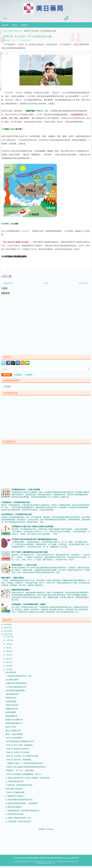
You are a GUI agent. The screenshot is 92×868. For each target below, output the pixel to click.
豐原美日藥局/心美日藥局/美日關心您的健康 (44, 858)
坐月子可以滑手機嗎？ (14, 738)
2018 (6, 628)
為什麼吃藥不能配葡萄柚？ (16, 691)
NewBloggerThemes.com (46, 863)
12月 (8, 637)
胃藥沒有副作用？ (12, 705)
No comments (26, 40)
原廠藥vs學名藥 (12, 709)
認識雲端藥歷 (11, 712)
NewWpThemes (27, 861)
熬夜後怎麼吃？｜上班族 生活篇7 (24, 565)
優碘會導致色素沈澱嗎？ (21, 590)
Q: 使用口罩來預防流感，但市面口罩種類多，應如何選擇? (28, 778)
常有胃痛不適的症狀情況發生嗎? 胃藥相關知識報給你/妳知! (34, 539)
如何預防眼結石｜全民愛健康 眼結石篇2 (17, 514)
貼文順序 (29, 375)
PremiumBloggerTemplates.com (67, 861)
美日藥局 (7, 387)
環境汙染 (18, 31)
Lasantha (50, 861)
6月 (8, 659)
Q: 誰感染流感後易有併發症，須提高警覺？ (22, 803)
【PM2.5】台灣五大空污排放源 (17, 752)
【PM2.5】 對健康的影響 (15, 792)
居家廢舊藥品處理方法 (14, 723)
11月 (8, 640)
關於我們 (24, 25)
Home (4, 31)
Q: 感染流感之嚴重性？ (14, 807)
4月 (8, 666)
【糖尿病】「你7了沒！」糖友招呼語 (20, 770)
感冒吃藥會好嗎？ (12, 694)
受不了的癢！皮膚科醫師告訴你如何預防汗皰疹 (30, 552)
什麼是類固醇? (11, 701)
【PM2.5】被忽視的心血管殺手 (17, 749)
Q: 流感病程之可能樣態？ (15, 796)
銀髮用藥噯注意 (12, 716)
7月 (8, 655)
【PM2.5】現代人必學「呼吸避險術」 (20, 745)
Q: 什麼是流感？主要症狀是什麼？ (19, 821)
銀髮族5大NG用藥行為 (14, 720)
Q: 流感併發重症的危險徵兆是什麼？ (20, 800)
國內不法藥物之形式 (13, 731)
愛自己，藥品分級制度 (14, 734)
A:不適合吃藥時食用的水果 (16, 687)
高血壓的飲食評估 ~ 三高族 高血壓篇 (26, 490)
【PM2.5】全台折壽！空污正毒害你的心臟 (26, 36)
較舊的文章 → (84, 283)
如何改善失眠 (11, 672)
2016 (6, 634)
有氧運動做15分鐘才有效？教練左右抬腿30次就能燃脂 (32, 526)
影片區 (15, 25)
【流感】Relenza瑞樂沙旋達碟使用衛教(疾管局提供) (26, 767)
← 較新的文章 (8, 283)
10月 (8, 644)
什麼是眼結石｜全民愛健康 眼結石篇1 (16, 502)
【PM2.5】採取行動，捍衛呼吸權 (18, 760)
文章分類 (18, 375)
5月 (8, 662)
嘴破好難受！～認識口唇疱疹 (13, 578)
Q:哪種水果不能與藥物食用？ (17, 683)
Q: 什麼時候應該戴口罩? (15, 781)
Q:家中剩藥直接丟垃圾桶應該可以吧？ (20, 741)
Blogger (50, 829)
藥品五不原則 (11, 727)
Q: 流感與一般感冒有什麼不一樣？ (19, 818)
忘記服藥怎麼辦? (12, 680)
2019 (6, 624)
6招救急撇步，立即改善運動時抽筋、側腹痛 (28, 604)
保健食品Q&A (11, 698)
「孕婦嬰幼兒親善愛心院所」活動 (19, 676)
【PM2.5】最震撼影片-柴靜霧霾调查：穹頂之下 (24, 774)
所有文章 (5, 25)
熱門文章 (7, 375)
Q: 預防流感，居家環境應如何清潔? (19, 785)
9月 (8, 648)
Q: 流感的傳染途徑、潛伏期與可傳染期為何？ (23, 811)
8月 (8, 651)
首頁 (5, 19)
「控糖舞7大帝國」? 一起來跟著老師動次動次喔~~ (25, 763)
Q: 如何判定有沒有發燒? (15, 814)
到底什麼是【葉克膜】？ (15, 789)
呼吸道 (11, 31)
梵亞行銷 (75, 858)
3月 (8, 669)
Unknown (7, 40)
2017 (6, 631)
